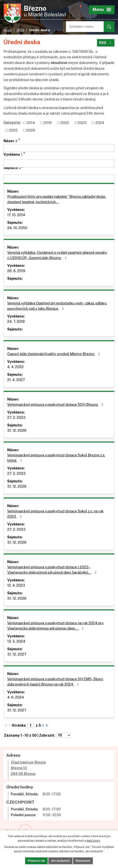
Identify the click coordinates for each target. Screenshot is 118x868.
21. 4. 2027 (16, 380)
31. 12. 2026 (17, 430)
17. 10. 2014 (16, 215)
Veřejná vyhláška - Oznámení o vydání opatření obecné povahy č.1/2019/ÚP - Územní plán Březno (57, 255)
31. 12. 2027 (17, 654)
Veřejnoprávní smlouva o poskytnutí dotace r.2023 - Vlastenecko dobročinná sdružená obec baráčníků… (53, 570)
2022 (65, 123)
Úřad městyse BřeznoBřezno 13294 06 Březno (28, 768)
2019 (48, 123)
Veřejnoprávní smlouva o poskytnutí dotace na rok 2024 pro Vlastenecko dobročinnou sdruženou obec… (55, 626)
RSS (106, 43)
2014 (31, 123)
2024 (100, 123)
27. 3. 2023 (16, 418)
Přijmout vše (36, 861)
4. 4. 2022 (16, 367)
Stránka (19, 725)
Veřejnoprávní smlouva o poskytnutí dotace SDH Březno (56, 405)
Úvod (8, 30)
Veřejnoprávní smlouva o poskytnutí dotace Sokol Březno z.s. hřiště (56, 458)
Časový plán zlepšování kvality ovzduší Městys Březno (54, 354)
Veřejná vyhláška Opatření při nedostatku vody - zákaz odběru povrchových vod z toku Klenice (57, 306)
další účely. (93, 841)
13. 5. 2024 (16, 641)
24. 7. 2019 (16, 321)
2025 (13, 130)
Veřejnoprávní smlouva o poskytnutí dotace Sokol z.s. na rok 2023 (55, 514)
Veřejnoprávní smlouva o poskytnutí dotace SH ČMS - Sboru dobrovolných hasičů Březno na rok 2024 (55, 682)
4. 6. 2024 (16, 697)
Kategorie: (12, 122)
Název (10, 141)
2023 (82, 123)
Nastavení (83, 861)
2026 (31, 130)
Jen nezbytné (60, 861)
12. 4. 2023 (16, 585)
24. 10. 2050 (17, 228)
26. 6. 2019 (16, 271)
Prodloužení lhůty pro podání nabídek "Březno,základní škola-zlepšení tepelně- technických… (57, 199)
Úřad (20, 30)
